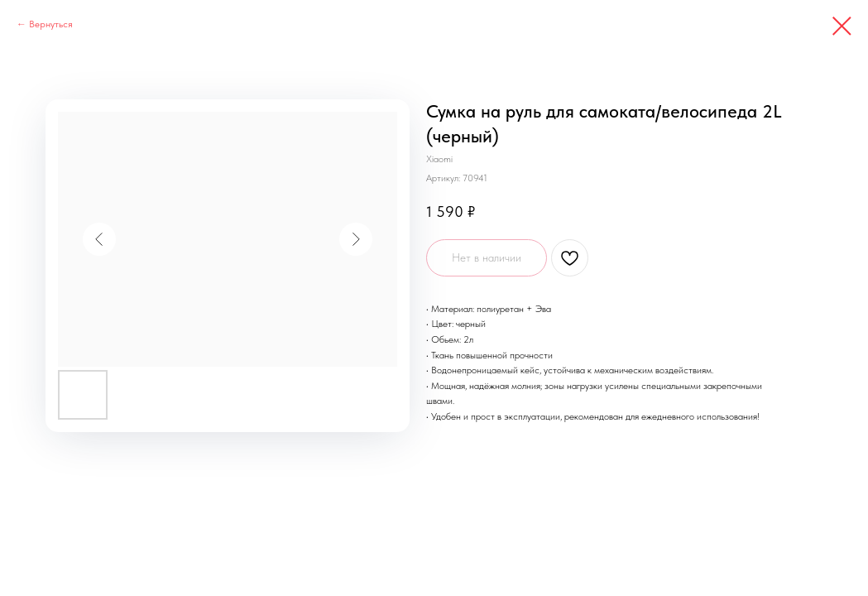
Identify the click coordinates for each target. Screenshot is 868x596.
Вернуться (51, 24)
